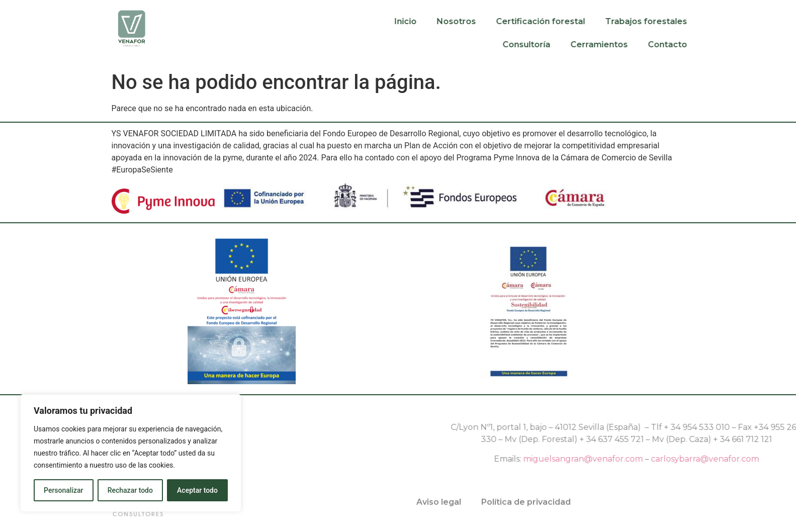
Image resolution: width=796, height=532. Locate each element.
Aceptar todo (197, 490)
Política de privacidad (526, 508)
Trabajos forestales (673, 21)
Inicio (432, 21)
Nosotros (483, 21)
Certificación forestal (567, 21)
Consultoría (553, 45)
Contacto (694, 45)
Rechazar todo (130, 490)
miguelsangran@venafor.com (678, 459)
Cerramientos (626, 45)
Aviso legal (439, 508)
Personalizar (63, 490)
